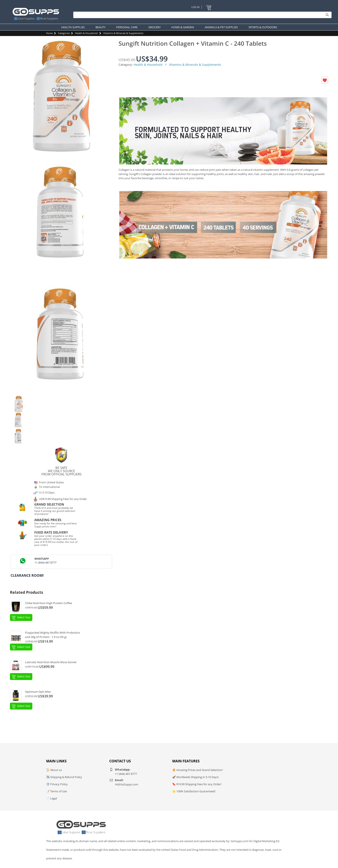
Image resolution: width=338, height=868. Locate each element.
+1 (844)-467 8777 (45, 563)
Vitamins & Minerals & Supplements (123, 33)
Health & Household (86, 33)
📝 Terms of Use (56, 791)
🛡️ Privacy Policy (57, 784)
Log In (195, 7)
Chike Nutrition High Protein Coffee (49, 603)
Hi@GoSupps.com (127, 784)
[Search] (201, 15)
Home (49, 33)
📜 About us (54, 770)
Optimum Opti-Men (38, 692)
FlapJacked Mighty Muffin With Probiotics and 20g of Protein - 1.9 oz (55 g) (52, 635)
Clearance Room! (27, 575)
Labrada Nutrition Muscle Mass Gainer (51, 662)
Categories (64, 33)
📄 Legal (52, 798)
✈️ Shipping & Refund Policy (64, 777)
